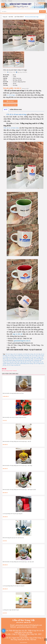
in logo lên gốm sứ (36, 362)
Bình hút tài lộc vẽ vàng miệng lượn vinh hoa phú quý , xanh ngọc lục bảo (19, 490)
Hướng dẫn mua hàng (16, 110)
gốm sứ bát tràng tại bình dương (25, 363)
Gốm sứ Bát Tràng (19, 356)
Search (42, 12)
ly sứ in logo (11, 95)
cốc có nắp (35, 356)
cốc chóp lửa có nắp (28, 354)
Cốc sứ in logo (9, 354)
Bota (26, 643)
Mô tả (6, 110)
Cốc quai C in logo (36, 357)
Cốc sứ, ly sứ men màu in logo (32, 17)
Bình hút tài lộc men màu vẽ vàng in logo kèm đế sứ (14, 417)
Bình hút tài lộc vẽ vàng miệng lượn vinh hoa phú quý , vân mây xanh (18, 562)
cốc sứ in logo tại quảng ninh (13, 365)
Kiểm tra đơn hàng (41, 1)
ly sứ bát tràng (12, 357)
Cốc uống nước (28, 356)
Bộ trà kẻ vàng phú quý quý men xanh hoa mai (13, 538)
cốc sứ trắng (11, 356)
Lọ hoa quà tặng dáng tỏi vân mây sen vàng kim (14, 586)
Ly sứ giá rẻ (19, 357)
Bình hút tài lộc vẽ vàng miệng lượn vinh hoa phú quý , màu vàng (17, 466)
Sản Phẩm (11, 17)
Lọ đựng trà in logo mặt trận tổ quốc (11, 610)
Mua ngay (10, 101)
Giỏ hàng (46, 6)
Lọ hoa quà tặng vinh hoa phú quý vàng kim (13, 514)
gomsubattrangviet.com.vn (22, 341)
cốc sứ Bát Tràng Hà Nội (15, 359)
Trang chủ (5, 17)
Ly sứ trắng (6, 357)
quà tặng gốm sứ (27, 357)
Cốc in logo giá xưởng (12, 362)
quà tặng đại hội (20, 360)
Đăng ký (10, 1)
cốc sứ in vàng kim (18, 354)
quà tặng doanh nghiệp (10, 360)
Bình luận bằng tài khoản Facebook (9, 371)
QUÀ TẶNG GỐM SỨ (19, 17)
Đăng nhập (4, 1)
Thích (5, 72)
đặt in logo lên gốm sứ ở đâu (24, 362)
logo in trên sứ (17, 334)
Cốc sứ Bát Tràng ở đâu (27, 359)
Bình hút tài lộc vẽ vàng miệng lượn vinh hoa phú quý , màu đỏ (17, 441)
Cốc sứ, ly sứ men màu (11, 128)
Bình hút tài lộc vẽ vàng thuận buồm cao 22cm (13, 393)
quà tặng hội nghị (29, 360)
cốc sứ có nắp (37, 354)
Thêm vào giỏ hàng (10, 105)
